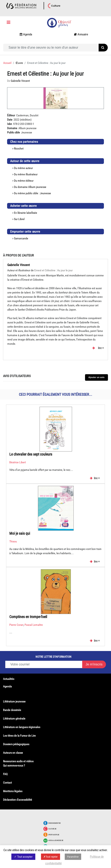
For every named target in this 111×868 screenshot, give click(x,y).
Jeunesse (45, 193)
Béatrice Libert (18, 462)
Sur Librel (19, 219)
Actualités (9, 679)
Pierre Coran (16, 625)
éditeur (30, 181)
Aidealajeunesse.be (56, 840)
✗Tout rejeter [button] (51, 857)
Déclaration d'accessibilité (18, 800)
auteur (29, 168)
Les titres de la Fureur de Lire (19, 736)
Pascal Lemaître (34, 625)
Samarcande (21, 238)
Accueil (7, 63)
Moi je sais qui (20, 533)
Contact (7, 783)
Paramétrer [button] (73, 857)
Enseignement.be (54, 823)
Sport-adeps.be (54, 835)
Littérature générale (14, 719)
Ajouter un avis (96, 377)
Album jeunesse (37, 187)
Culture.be (52, 829)
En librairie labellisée (26, 213)
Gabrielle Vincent (19, 265)
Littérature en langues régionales (22, 727)
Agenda (7, 686)
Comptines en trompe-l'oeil (28, 617)
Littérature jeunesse (14, 701)
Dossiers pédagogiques (16, 744)
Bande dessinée (12, 710)
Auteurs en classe (13, 753)
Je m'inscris (94, 664)
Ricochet (19, 148)
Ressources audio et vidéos (18, 761)
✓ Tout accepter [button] (23, 857)
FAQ (5, 774)
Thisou (13, 541)
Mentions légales (13, 791)
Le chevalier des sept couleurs (31, 454)
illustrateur (32, 174)
